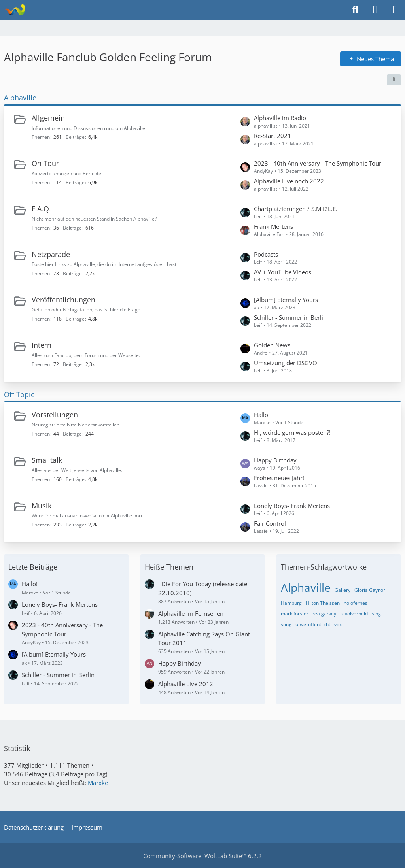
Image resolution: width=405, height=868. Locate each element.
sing (376, 614)
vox (338, 624)
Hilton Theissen (323, 603)
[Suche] (355, 10)
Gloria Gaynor (370, 590)
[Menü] (395, 10)
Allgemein (48, 118)
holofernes (356, 603)
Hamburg (291, 603)
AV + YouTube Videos (283, 272)
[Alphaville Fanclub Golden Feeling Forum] (15, 10)
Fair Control (270, 523)
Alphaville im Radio (280, 118)
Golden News (272, 345)
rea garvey (324, 614)
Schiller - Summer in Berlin (290, 317)
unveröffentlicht (313, 624)
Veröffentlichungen (63, 300)
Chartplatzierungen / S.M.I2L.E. (296, 209)
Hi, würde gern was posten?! (292, 432)
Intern (42, 345)
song (286, 624)
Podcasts (266, 254)
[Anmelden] (375, 10)
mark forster (295, 614)
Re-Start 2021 (273, 136)
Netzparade (51, 254)
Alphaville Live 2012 (186, 684)
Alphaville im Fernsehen (191, 613)
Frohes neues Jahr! (279, 478)
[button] (394, 80)
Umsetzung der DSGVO (286, 363)
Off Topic (19, 394)
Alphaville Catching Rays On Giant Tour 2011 (204, 638)
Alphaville (20, 98)
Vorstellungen (55, 415)
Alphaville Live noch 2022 (289, 181)
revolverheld (354, 614)
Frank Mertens (273, 226)
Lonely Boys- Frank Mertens (292, 506)
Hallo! (262, 415)
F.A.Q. (41, 209)
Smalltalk (47, 460)
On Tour (45, 163)
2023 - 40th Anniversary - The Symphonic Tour (318, 163)
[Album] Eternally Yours (286, 300)
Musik (42, 506)
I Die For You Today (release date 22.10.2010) (203, 588)
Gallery (343, 590)
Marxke (98, 783)
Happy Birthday (275, 460)
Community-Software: (202, 856)
